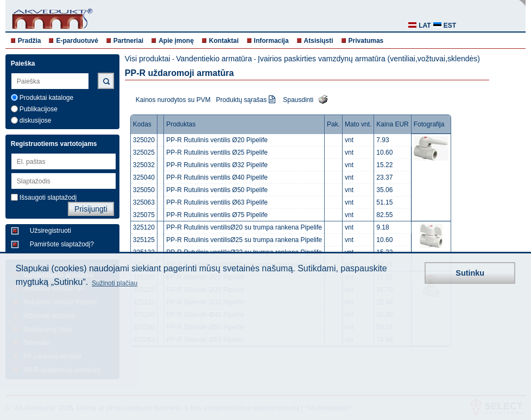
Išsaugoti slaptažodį (48, 198)
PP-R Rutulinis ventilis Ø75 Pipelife (217, 215)
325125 (144, 240)
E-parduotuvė (77, 41)
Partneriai (128, 41)
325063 (144, 202)
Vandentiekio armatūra (214, 59)
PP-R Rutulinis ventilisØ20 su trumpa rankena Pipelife (244, 227)
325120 (144, 227)
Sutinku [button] (470, 273)
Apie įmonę (176, 41)
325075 (144, 215)
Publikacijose (39, 109)
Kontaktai (224, 41)
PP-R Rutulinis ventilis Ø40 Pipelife (217, 177)
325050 (144, 190)
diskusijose (36, 120)
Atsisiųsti (319, 41)
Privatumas (366, 41)
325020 (144, 140)
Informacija (271, 41)
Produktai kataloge (46, 98)
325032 (144, 165)
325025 (144, 152)
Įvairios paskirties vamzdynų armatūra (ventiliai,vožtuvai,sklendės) (369, 59)
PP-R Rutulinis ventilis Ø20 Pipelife (217, 140)
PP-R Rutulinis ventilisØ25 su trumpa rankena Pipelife (244, 240)
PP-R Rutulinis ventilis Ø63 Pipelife (217, 202)
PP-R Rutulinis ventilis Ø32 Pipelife (217, 165)
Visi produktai (148, 59)
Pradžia (30, 41)
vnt (349, 140)
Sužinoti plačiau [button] (115, 283)
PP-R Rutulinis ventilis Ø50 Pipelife (217, 190)
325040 (144, 177)
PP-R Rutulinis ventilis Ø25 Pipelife (217, 152)
